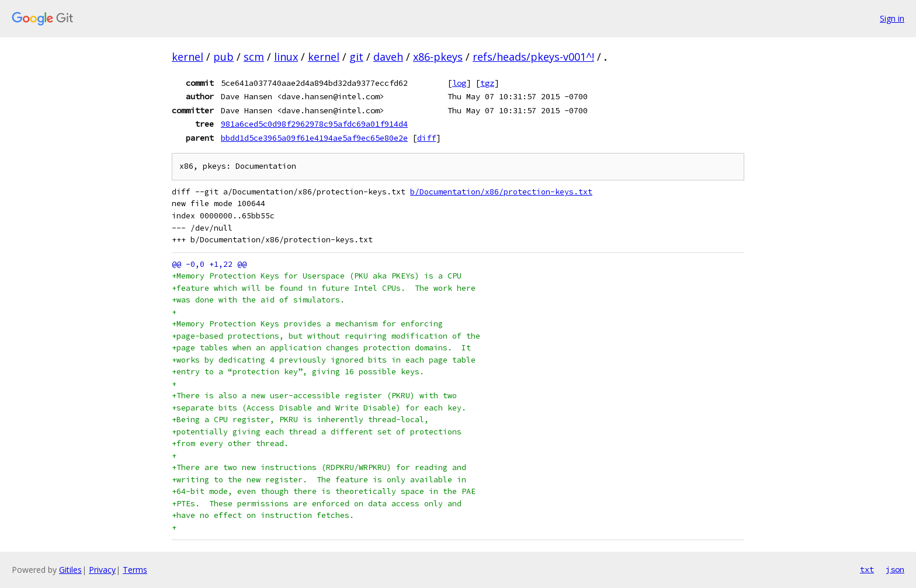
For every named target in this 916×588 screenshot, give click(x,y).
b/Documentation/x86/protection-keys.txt (501, 192)
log (459, 83)
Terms (135, 570)
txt (867, 569)
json (895, 569)
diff (426, 138)
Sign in (892, 18)
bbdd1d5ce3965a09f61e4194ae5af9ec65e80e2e (314, 138)
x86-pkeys (438, 57)
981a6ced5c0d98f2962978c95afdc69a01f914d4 (314, 124)
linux (286, 57)
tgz (487, 83)
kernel (188, 57)
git (356, 57)
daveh (388, 57)
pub (223, 57)
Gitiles (70, 570)
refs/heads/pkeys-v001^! (533, 57)
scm (254, 57)
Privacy (102, 570)
